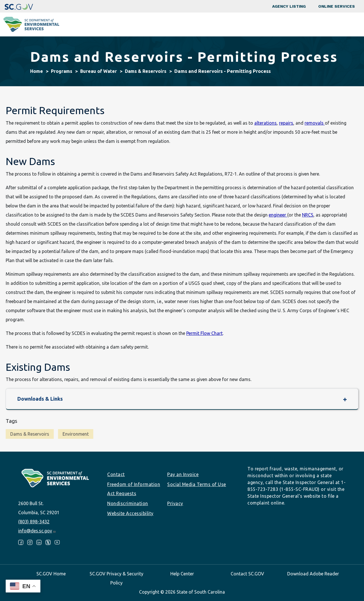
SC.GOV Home (51, 574)
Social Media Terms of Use (197, 484)
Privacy (175, 503)
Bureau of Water (99, 71)
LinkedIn (39, 542)
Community (167, 24)
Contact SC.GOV (247, 574)
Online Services (337, 6)
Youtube (57, 542)
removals (315, 123)
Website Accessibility (130, 513)
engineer (278, 215)
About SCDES (331, 24)
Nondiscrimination (128, 503)
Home (37, 71)
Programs (133, 24)
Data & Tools (292, 24)
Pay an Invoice (183, 474)
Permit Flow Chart (204, 333)
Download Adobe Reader (313, 574)
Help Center (182, 574)
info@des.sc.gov (37, 531)
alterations (265, 123)
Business (200, 24)
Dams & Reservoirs (146, 71)
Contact (116, 474)
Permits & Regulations (244, 24)
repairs (286, 123)
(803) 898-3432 (34, 522)
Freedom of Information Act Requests (134, 489)
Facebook (21, 542)
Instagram (30, 542)
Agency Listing (289, 6)
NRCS (308, 215)
